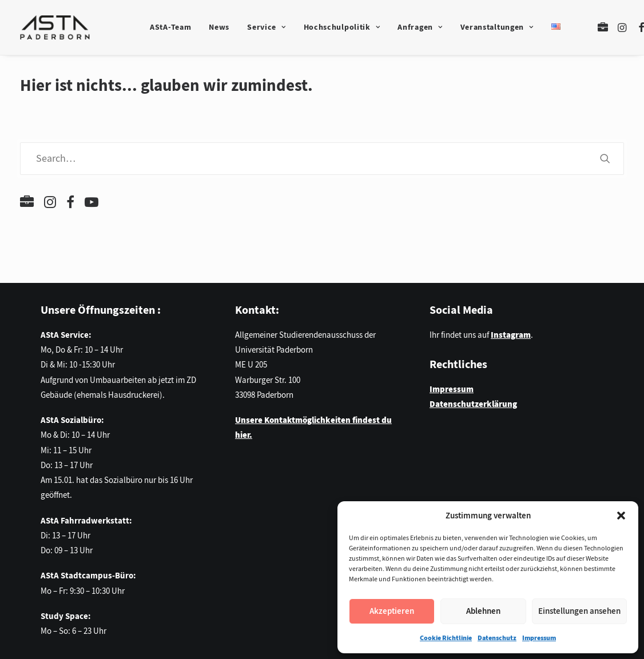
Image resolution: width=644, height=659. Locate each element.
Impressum (539, 638)
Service (266, 27)
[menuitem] (170, 27)
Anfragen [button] (420, 27)
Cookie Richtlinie (446, 638)
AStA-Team (170, 27)
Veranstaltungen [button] (497, 27)
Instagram (511, 335)
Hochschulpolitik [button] (342, 27)
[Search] (322, 159)
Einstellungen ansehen (579, 611)
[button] (621, 516)
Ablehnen (483, 611)
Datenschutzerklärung (473, 404)
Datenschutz (497, 638)
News (219, 27)
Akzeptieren (392, 611)
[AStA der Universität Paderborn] (55, 27)
